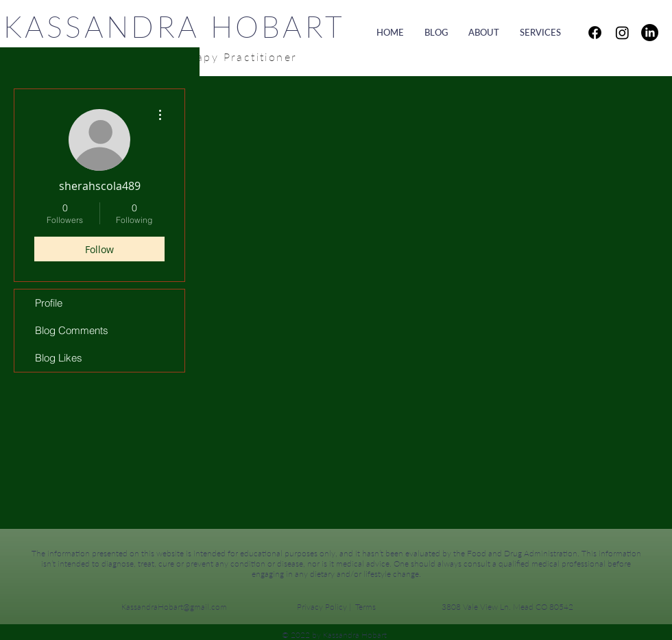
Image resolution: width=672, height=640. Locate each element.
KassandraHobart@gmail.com (174, 607)
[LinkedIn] (650, 33)
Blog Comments (72, 330)
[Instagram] (622, 33)
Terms (365, 607)
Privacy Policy (322, 607)
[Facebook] (595, 33)
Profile (49, 303)
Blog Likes (59, 358)
